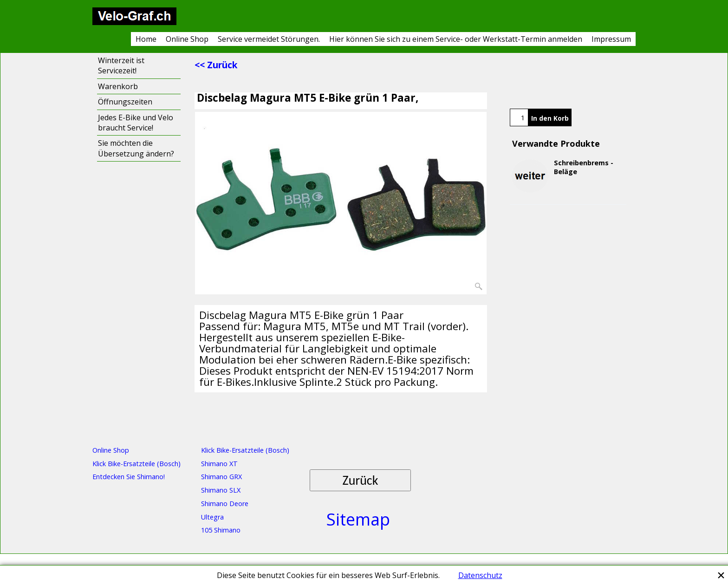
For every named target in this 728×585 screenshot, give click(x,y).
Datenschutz (480, 575)
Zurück (361, 480)
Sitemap (358, 519)
